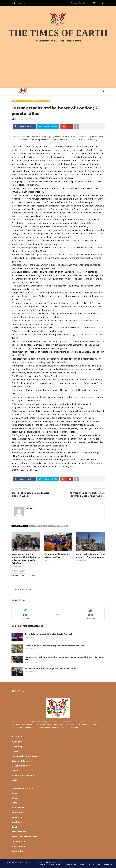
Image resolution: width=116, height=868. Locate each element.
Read (37, 101)
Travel (15, 751)
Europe (20, 101)
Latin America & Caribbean (25, 756)
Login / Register (18, 3)
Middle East (17, 812)
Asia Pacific (17, 817)
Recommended (19, 832)
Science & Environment (23, 776)
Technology (17, 747)
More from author (38, 526)
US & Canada (18, 808)
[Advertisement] (58, 68)
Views (14, 793)
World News (45, 101)
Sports (15, 771)
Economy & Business (22, 761)
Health (15, 780)
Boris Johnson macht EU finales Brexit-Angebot (49, 634)
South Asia (17, 822)
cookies (97, 865)
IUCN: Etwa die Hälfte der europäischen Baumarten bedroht (54, 646)
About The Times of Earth (24, 837)
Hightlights (29, 101)
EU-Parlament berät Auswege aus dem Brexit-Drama (51, 669)
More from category (58, 526)
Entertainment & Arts (22, 788)
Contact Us (17, 851)
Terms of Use (18, 841)
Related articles (20, 526)
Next (22, 572)
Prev (15, 572)
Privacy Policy (18, 846)
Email (14, 101)
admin (14, 119)
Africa (14, 798)
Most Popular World (22, 766)
